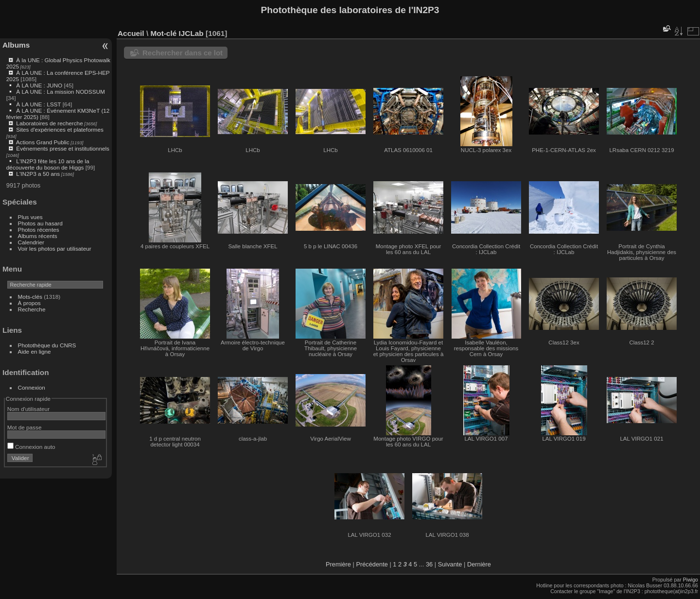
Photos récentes (39, 230)
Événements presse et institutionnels (63, 148)
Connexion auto (31, 447)
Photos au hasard (40, 223)
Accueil (131, 33)
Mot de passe (25, 427)
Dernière (479, 564)
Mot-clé (163, 33)
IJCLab (191, 33)
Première (338, 564)
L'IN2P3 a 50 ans (38, 174)
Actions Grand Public (43, 142)
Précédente (372, 564)
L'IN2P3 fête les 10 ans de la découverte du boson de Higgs (48, 164)
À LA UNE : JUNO (40, 85)
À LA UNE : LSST (38, 104)
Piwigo (691, 580)
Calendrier (31, 242)
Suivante (450, 564)
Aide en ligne (35, 351)
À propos (29, 303)
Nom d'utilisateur (28, 409)
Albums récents (38, 236)
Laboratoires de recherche (49, 123)
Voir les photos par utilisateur (55, 248)
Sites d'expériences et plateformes (60, 129)
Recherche (32, 309)
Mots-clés (30, 297)
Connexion (32, 387)
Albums (16, 45)
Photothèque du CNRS (47, 345)
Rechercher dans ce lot (183, 53)
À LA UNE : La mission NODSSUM (60, 92)
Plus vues (30, 217)
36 (429, 564)
